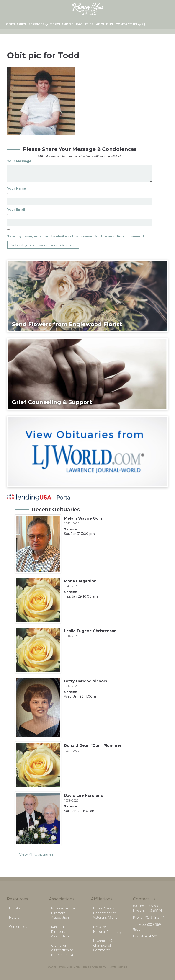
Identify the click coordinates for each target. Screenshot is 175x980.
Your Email (16, 209)
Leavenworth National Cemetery (107, 929)
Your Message (19, 161)
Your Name (17, 188)
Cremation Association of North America (62, 950)
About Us (104, 24)
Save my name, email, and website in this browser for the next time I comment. (76, 236)
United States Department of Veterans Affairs (105, 913)
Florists (15, 908)
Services (36, 24)
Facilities (85, 24)
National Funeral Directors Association (63, 913)
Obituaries (16, 24)
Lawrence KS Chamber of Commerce (103, 945)
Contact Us (126, 24)
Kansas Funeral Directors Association (63, 931)
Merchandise (62, 24)
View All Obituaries (36, 854)
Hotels (14, 917)
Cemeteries (18, 927)
